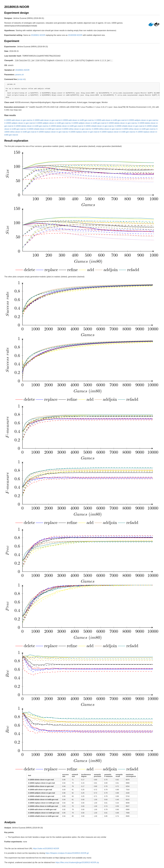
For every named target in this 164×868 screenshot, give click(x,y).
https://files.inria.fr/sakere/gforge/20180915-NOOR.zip (77, 862)
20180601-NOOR (38, 35)
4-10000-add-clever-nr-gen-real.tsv (18, 120)
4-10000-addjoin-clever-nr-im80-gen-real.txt (89, 123)
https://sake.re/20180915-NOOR (46, 848)
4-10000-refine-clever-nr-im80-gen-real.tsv (139, 129)
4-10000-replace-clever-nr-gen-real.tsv (53, 132)
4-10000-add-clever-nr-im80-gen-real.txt (111, 120)
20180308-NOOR (75, 35)
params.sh (20, 74)
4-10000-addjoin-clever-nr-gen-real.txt (20, 123)
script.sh (21, 79)
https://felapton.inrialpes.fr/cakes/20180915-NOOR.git (67, 853)
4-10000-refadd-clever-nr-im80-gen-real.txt (44, 129)
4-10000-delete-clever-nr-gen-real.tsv (122, 123)
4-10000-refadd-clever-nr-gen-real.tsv (99, 126)
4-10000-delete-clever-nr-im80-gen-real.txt (66, 126)
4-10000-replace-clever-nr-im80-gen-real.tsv (118, 132)
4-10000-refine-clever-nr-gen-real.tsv (76, 129)
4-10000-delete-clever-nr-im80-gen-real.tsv (31, 126)
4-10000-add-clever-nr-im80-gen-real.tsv (78, 120)
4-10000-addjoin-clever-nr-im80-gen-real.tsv (53, 123)
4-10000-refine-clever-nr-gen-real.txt (106, 129)
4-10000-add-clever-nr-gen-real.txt (47, 120)
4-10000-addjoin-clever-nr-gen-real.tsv (143, 120)
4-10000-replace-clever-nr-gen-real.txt (84, 132)
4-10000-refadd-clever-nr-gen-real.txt (129, 126)
